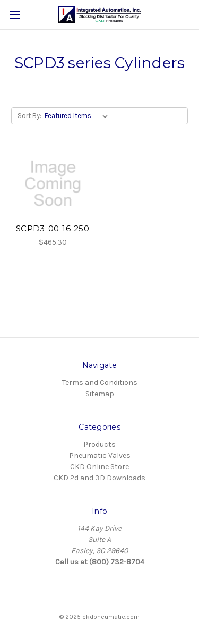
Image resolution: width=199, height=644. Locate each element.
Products (99, 444)
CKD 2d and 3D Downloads (99, 478)
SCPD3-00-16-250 (53, 228)
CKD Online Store (99, 467)
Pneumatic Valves (100, 455)
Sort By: (29, 116)
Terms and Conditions (100, 383)
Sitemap (100, 394)
